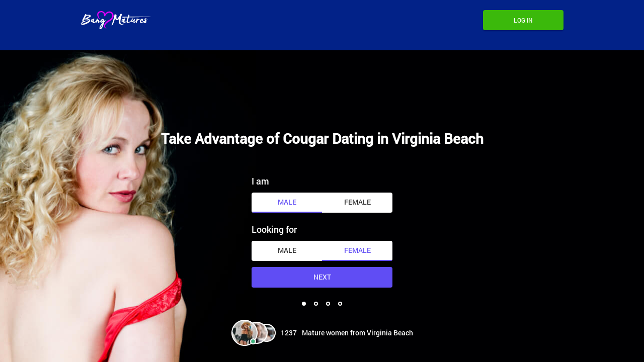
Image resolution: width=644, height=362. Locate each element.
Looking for (274, 229)
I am (260, 181)
